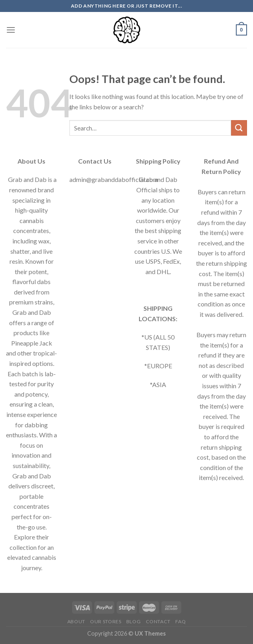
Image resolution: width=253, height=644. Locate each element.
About (76, 621)
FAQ (180, 621)
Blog (133, 621)
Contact (158, 621)
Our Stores (106, 621)
